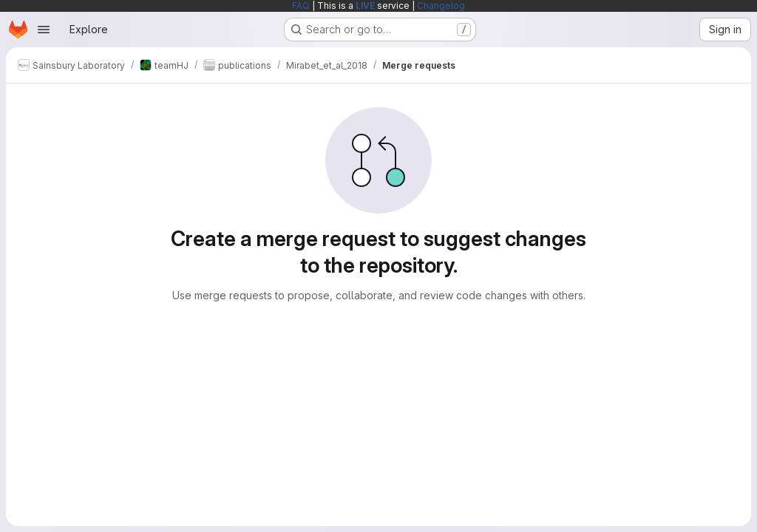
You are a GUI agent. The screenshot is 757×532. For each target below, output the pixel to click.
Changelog (441, 6)
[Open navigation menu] (44, 30)
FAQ (301, 6)
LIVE (365, 6)
